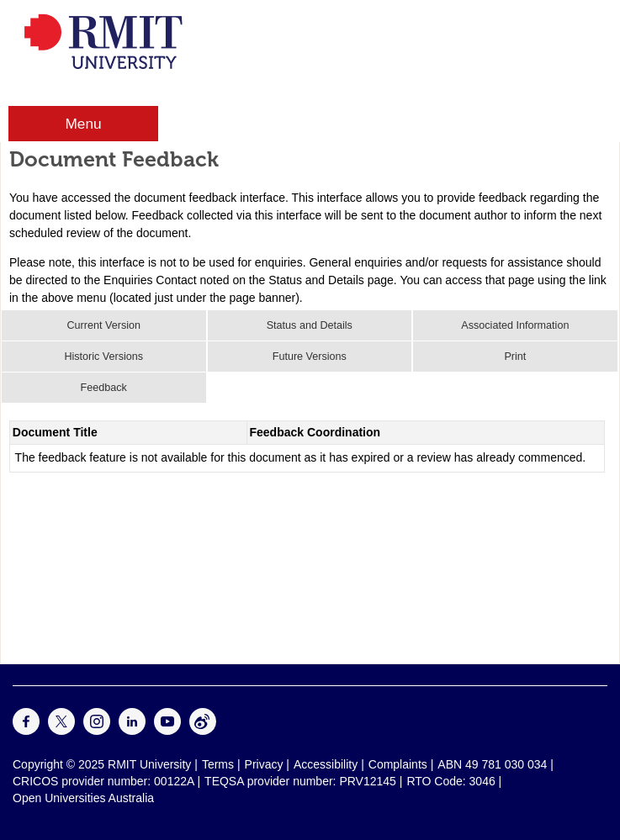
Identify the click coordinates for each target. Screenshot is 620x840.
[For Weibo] (203, 731)
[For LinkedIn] (132, 731)
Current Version (104, 325)
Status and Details (310, 325)
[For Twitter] (61, 731)
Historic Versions (103, 357)
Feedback (104, 388)
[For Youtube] (167, 731)
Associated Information (515, 325)
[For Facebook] (26, 731)
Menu (83, 124)
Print (515, 357)
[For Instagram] (97, 731)
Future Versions (310, 357)
